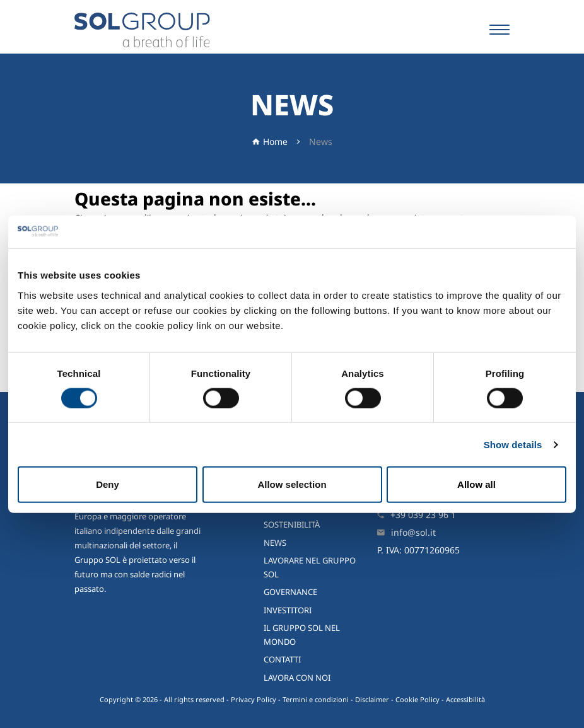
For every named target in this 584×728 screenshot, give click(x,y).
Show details (513, 444)
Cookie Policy (418, 699)
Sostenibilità (292, 524)
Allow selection (292, 484)
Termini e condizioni (316, 699)
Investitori (288, 610)
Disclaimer (372, 699)
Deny (108, 484)
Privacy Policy (254, 699)
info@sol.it (413, 532)
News (321, 142)
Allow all (476, 484)
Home (275, 142)
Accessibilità (465, 699)
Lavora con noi (297, 678)
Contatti (282, 659)
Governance (290, 592)
